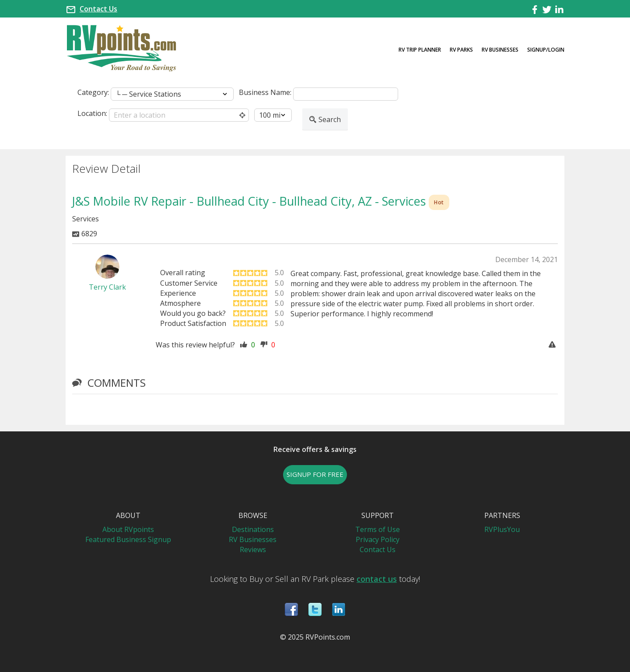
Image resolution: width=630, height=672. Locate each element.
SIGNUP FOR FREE (315, 474)
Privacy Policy (378, 539)
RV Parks (461, 50)
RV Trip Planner (420, 50)
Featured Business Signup (128, 539)
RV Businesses (500, 50)
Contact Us (98, 9)
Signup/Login (546, 50)
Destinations (253, 529)
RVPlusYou (502, 529)
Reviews (253, 549)
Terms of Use (378, 529)
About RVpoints (128, 529)
